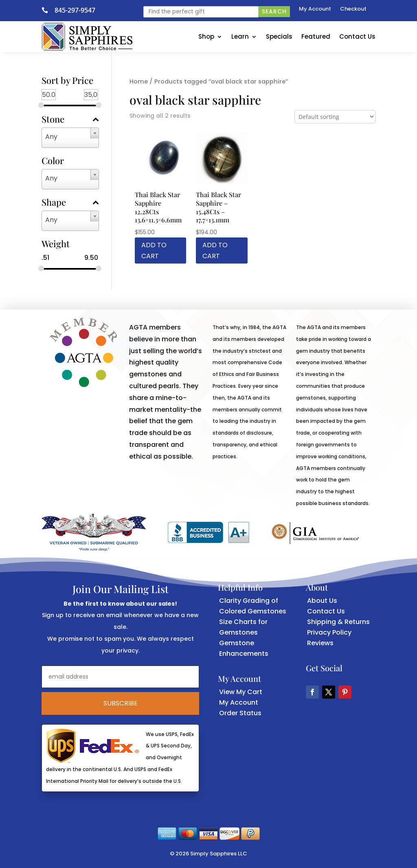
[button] (312, 692)
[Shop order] (335, 117)
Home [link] (139, 81)
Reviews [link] (320, 643)
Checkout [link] (353, 9)
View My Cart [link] (241, 692)
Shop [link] (206, 36)
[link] (48, 10)
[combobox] (70, 138)
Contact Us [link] (357, 36)
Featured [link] (316, 36)
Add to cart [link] (154, 251)
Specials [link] (279, 36)
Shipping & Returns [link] (338, 622)
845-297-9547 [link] (75, 10)
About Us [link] (322, 601)
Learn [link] (240, 36)
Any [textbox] (51, 137)
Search (274, 11)
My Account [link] (315, 9)
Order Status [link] (240, 713)
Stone (70, 120)
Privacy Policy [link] (329, 632)
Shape (70, 203)
